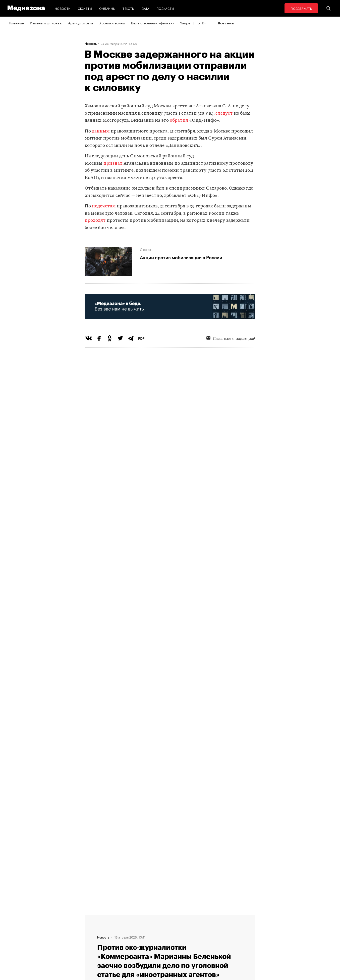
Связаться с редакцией (231, 338)
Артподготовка (81, 23)
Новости (63, 8)
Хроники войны (112, 23)
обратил (179, 121)
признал (113, 164)
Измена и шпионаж (46, 23)
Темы (91, 945)
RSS (154, 917)
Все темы (226, 23)
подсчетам (104, 206)
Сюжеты (85, 8)
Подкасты (165, 8)
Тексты (129, 8)
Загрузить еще (170, 765)
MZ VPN (154, 936)
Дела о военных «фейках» (152, 23)
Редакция (94, 917)
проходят (95, 221)
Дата (145, 8)
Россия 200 (158, 945)
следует (224, 114)
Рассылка (156, 926)
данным (101, 131)
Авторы (92, 936)
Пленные (16, 23)
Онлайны (107, 8)
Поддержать (301, 8)
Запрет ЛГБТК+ (193, 23)
